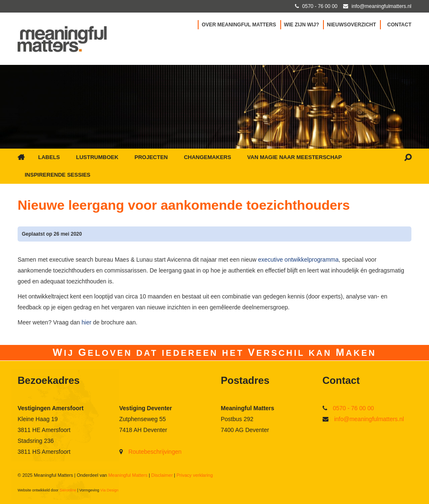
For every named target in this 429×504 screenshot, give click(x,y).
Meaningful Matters (128, 475)
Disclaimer (162, 475)
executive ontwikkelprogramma (298, 260)
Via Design (109, 490)
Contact (399, 25)
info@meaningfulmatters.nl (369, 419)
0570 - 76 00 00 (353, 408)
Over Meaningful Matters (239, 25)
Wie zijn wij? (302, 25)
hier (87, 322)
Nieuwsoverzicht (351, 25)
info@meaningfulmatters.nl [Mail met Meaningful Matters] (381, 6)
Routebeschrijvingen (155, 452)
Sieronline (68, 490)
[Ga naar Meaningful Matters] (62, 39)
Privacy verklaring (195, 475)
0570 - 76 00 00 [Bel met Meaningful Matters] (320, 6)
